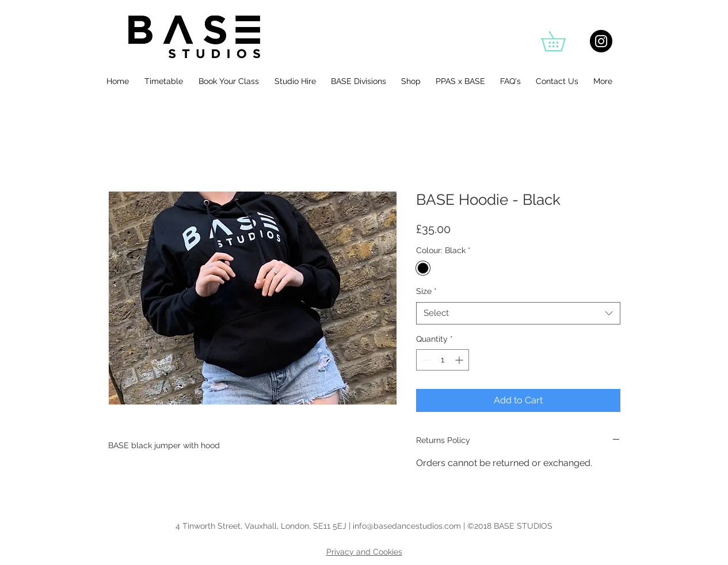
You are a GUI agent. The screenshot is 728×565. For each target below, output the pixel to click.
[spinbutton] (443, 360)
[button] (563, 41)
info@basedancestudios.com (407, 526)
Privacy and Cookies (364, 552)
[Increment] (460, 360)
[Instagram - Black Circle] (601, 41)
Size (426, 291)
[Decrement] (425, 360)
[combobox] (518, 313)
